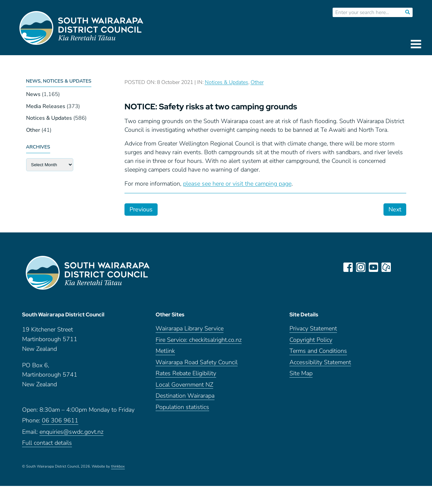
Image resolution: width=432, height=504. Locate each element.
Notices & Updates (49, 118)
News (33, 94)
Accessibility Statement (320, 362)
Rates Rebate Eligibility (186, 373)
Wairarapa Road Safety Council (197, 362)
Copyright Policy (311, 340)
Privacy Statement (313, 329)
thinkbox (118, 467)
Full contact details (47, 443)
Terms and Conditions (318, 351)
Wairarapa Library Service (190, 329)
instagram (361, 267)
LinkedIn (399, 267)
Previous (141, 209)
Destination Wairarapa (185, 396)
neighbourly (386, 267)
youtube (373, 267)
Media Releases (46, 106)
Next (395, 209)
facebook (348, 267)
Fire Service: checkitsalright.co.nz (199, 340)
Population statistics (182, 407)
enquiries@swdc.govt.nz (71, 432)
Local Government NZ (184, 385)
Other (33, 130)
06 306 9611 (60, 421)
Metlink (165, 351)
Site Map (301, 373)
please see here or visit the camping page (237, 184)
